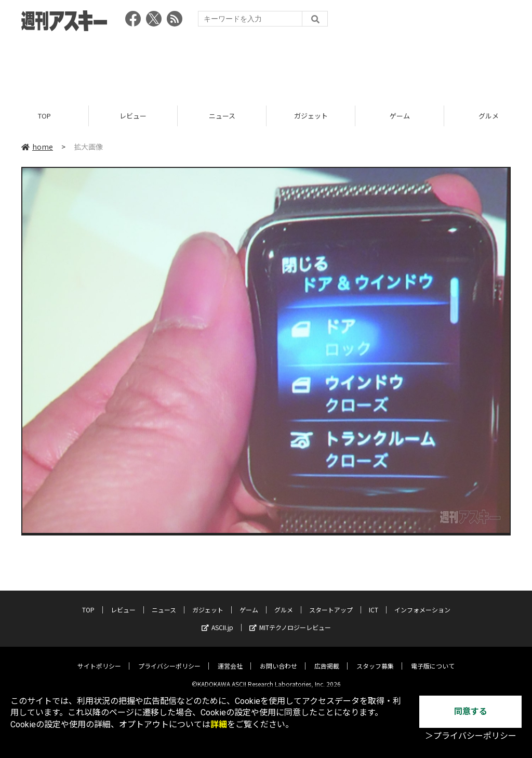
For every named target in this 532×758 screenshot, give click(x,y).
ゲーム (400, 116)
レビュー (133, 116)
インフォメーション (422, 602)
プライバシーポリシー (169, 658)
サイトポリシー (99, 658)
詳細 (219, 724)
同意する (471, 711)
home (37, 147)
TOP (44, 116)
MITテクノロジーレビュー (290, 619)
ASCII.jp (217, 619)
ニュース (222, 116)
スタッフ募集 (375, 658)
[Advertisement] (266, 65)
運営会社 (230, 658)
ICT (374, 602)
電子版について (433, 658)
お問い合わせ (278, 658)
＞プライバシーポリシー (471, 736)
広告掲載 (327, 658)
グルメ (284, 602)
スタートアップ (331, 602)
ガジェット (311, 116)
